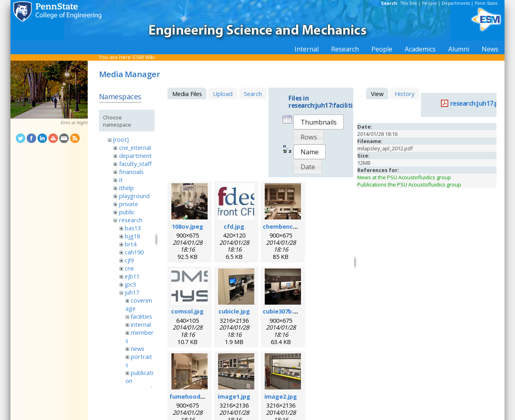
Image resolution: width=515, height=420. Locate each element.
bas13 (133, 228)
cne (129, 268)
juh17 (132, 292)
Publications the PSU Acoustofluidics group (409, 184)
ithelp (127, 188)
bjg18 (132, 236)
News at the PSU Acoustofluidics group (404, 177)
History (405, 94)
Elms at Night (74, 123)
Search (253, 94)
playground (134, 196)
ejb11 (132, 276)
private (129, 204)
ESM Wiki (144, 57)
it (121, 180)
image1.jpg (234, 396)
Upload (223, 94)
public (127, 212)
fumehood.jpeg (192, 396)
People (430, 3)
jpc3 (130, 284)
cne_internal (135, 148)
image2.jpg (281, 396)
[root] (121, 139)
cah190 (134, 252)
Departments (456, 3)
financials (131, 172)
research (131, 220)
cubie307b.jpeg (284, 311)
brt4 (131, 244)
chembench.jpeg (287, 226)
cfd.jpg (234, 226)
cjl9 (129, 260)
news (138, 348)
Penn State (486, 3)
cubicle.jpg (234, 311)
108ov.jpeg (187, 226)
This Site (409, 3)
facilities (141, 316)
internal (141, 324)
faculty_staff (135, 164)
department (135, 156)
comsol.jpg (187, 311)
